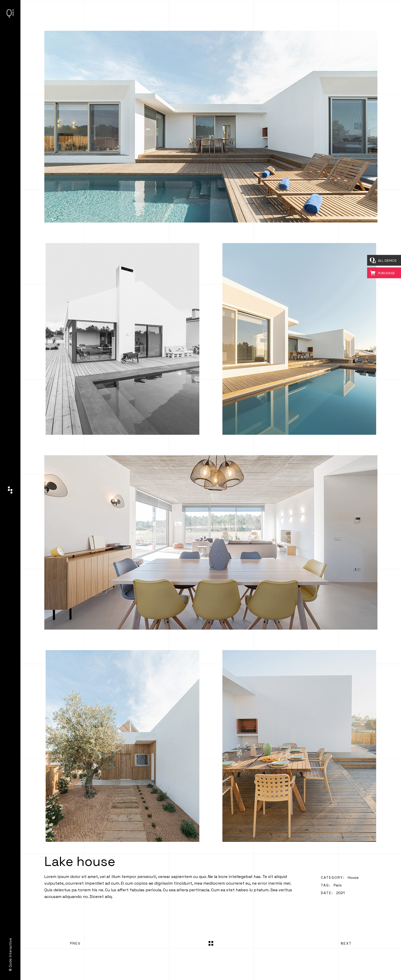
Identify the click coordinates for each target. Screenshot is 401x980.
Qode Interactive (10, 953)
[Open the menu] (10, 490)
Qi (10, 13)
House (353, 877)
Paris (338, 885)
